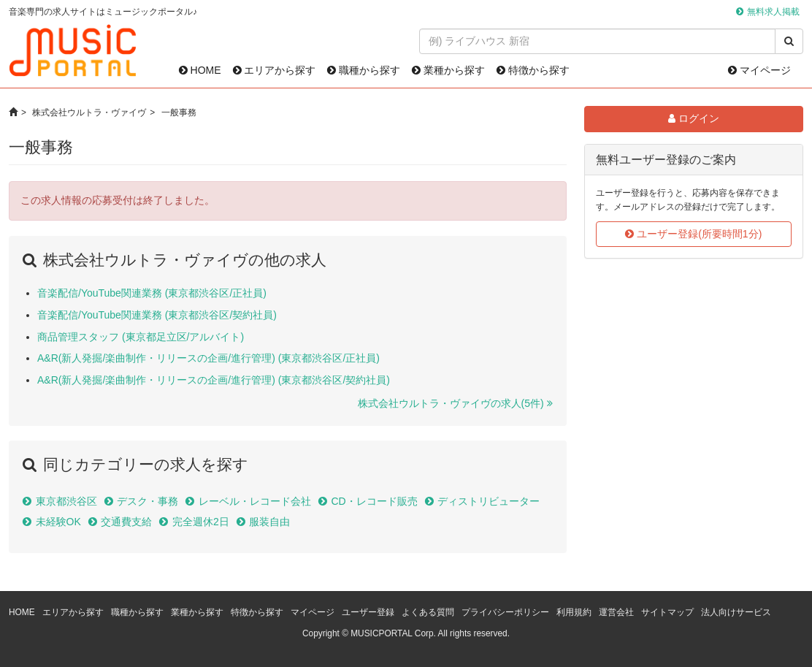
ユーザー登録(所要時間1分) (693, 234)
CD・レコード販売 (374, 501)
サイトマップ (667, 612)
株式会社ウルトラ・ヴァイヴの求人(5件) (451, 403)
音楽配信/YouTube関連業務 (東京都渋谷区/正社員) (152, 293)
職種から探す (364, 70)
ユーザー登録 (368, 612)
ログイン (694, 118)
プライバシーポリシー (505, 612)
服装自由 (269, 522)
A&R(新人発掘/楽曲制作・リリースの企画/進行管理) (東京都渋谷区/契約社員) (214, 380)
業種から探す (448, 70)
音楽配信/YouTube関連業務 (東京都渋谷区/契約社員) (157, 315)
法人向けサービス (736, 612)
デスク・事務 (148, 501)
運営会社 (616, 612)
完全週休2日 (201, 522)
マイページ (759, 70)
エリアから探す (275, 70)
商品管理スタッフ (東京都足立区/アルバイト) (141, 337)
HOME (200, 70)
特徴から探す (533, 70)
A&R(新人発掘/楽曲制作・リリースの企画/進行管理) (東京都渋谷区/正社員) (208, 358)
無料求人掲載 (773, 12)
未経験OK (58, 522)
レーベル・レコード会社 (255, 501)
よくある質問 (428, 612)
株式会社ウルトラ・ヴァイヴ (89, 113)
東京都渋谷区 (66, 501)
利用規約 (574, 612)
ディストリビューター (489, 501)
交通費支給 (126, 522)
